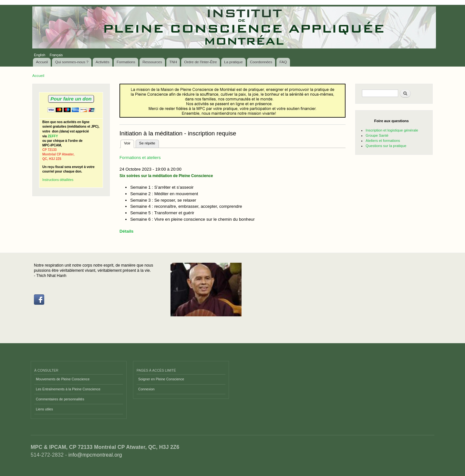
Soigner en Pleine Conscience (161, 379)
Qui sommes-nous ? (72, 62)
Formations (126, 62)
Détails (127, 231)
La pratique (233, 62)
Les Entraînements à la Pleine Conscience (68, 389)
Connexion (146, 389)
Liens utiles (44, 409)
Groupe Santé (377, 135)
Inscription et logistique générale (392, 130)
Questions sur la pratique (386, 146)
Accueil (42, 62)
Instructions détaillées (58, 180)
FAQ (283, 62)
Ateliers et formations (383, 141)
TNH (173, 62)
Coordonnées (261, 62)
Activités (103, 62)
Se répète (147, 143)
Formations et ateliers (140, 158)
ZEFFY (53, 136)
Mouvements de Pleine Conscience (63, 379)
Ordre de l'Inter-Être (200, 62)
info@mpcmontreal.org (95, 455)
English (40, 55)
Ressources (152, 62)
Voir (129, 143)
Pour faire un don (71, 99)
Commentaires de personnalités (60, 399)
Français (56, 55)
